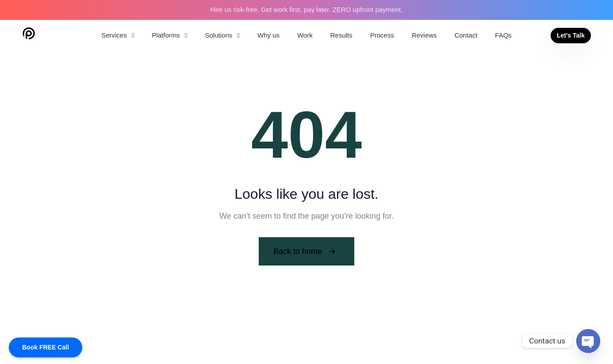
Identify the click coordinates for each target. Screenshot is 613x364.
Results (341, 35)
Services (118, 35)
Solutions (222, 35)
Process (382, 35)
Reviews (424, 35)
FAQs (503, 35)
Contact (466, 35)
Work (305, 35)
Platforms (169, 35)
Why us (268, 35)
